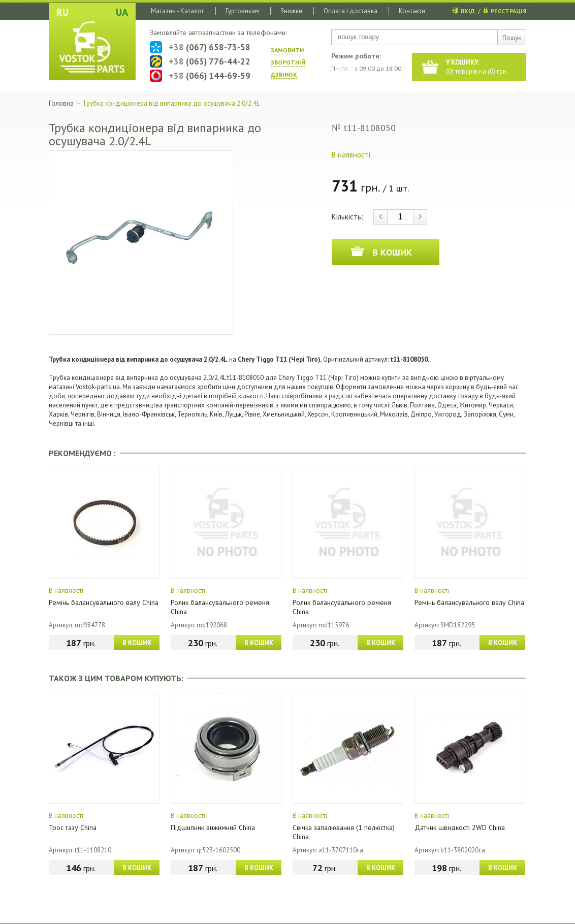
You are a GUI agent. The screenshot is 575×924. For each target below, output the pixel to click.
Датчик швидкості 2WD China (460, 827)
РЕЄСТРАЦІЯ (508, 11)
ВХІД (468, 11)
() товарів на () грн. (477, 67)
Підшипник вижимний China (213, 827)
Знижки (291, 11)
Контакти (412, 11)
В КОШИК (137, 643)
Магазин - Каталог (178, 11)
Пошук (512, 38)
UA (122, 12)
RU (62, 12)
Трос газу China (73, 827)
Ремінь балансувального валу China (104, 602)
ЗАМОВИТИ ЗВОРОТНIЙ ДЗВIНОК (288, 62)
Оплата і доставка (350, 11)
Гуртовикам (242, 11)
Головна (61, 103)
